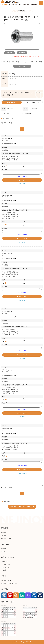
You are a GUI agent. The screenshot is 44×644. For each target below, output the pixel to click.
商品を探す (5, 533)
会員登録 (4, 548)
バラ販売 (7, 113)
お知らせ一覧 (5, 567)
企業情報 (4, 570)
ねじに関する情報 (6, 538)
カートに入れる (22, 180)
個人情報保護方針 (6, 580)
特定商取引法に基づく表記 (9, 583)
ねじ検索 (4, 535)
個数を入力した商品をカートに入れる (22, 507)
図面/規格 (22, 53)
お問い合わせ (22, 184)
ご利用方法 (5, 562)
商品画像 (9, 53)
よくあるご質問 (6, 564)
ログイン (4, 551)
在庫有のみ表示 (30, 113)
